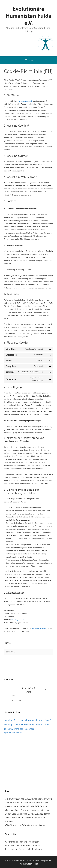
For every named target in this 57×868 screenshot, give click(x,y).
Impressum (47, 860)
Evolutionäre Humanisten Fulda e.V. (29, 16)
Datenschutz (25, 864)
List (13, 695)
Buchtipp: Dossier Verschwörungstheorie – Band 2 (28, 720)
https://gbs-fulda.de (25, 101)
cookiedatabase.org (39, 628)
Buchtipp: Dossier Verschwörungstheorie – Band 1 (28, 724)
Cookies (34, 864)
